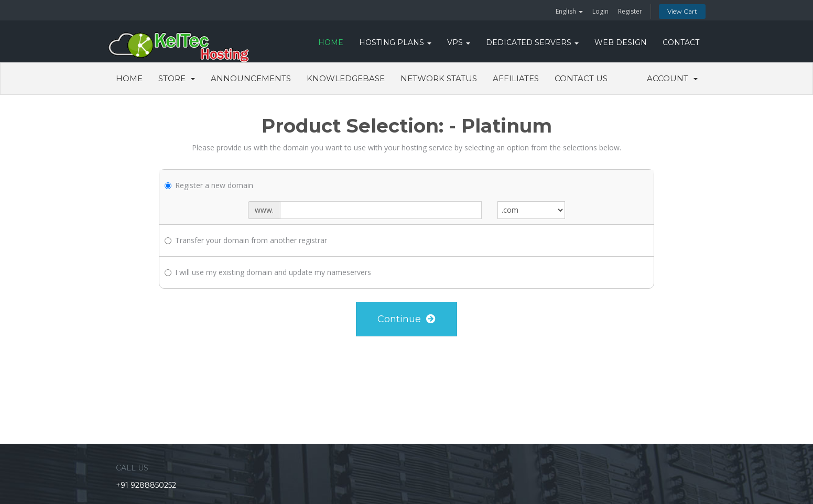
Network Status (439, 78)
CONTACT (681, 42)
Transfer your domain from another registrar (246, 240)
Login (600, 11)
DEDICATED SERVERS (532, 42)
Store (177, 78)
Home (129, 78)
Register (630, 11)
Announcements (251, 78)
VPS (459, 42)
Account (672, 78)
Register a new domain (209, 185)
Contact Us (581, 78)
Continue (407, 319)
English (569, 11)
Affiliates (516, 78)
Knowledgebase (346, 78)
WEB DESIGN (621, 42)
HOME (331, 42)
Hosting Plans (395, 42)
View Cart (682, 11)
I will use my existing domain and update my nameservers (268, 272)
